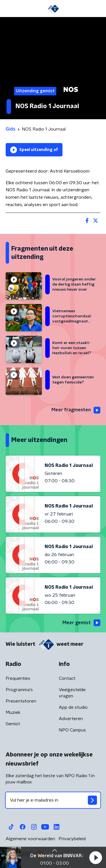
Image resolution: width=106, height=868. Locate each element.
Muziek (13, 712)
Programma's (19, 690)
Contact (67, 678)
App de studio (73, 707)
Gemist (13, 724)
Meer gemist (81, 623)
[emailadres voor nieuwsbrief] (53, 800)
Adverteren (71, 719)
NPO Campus (72, 730)
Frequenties (18, 678)
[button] (96, 857)
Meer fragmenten (76, 410)
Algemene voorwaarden (30, 839)
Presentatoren (21, 701)
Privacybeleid (72, 839)
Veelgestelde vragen (72, 693)
